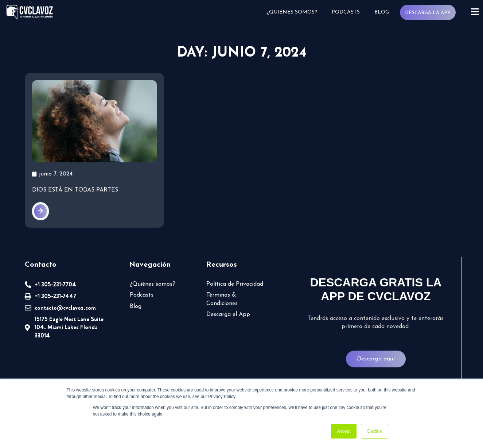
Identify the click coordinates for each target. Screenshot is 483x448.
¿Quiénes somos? (292, 12)
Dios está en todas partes (75, 211)
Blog (382, 12)
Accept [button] (344, 431)
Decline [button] (374, 431)
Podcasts (346, 12)
